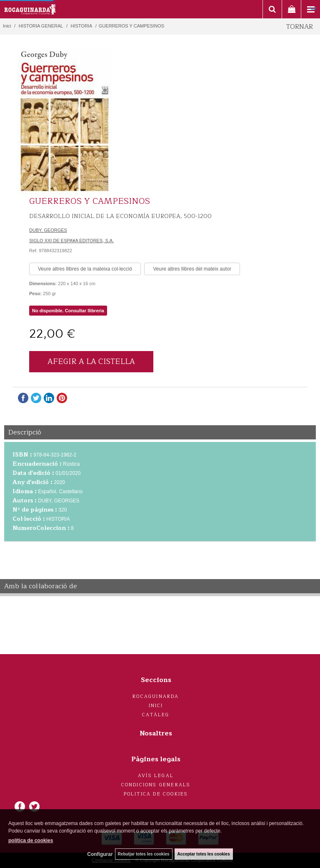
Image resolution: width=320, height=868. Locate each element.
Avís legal (156, 776)
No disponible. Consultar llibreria (68, 311)
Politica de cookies (156, 794)
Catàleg (156, 715)
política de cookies (31, 840)
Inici (156, 706)
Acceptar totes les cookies (204, 854)
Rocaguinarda (156, 696)
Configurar (100, 854)
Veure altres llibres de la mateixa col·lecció (85, 269)
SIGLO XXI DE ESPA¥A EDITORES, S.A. (71, 241)
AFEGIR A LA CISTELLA (91, 361)
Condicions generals (156, 785)
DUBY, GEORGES (48, 230)
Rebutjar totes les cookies (144, 854)
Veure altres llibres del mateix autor (192, 269)
